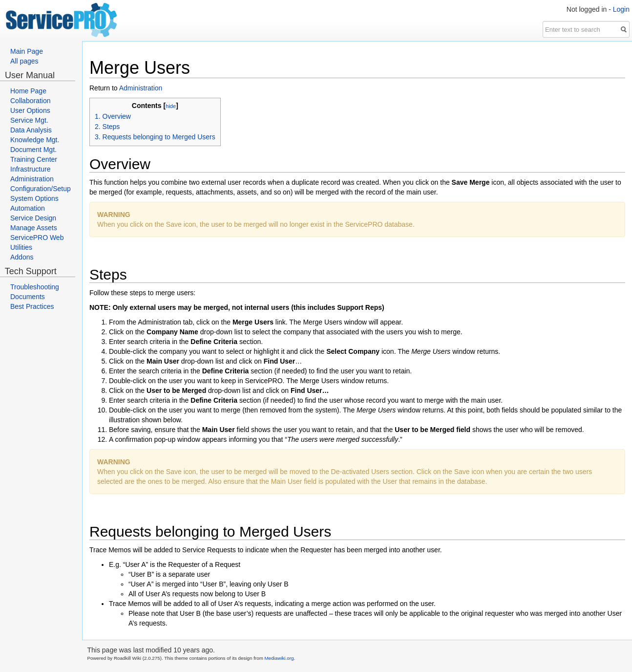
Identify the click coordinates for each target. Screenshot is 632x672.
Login (621, 9)
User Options (30, 110)
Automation (28, 208)
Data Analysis (31, 130)
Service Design (33, 218)
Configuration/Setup (41, 189)
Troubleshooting (35, 287)
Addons (22, 257)
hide (171, 106)
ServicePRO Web (37, 238)
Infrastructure (30, 169)
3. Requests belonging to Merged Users (155, 137)
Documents (28, 297)
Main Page (27, 51)
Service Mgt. (29, 120)
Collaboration (31, 101)
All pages (24, 61)
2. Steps (107, 127)
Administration (32, 179)
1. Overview (113, 116)
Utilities (21, 247)
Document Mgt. (33, 150)
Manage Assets (34, 228)
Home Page (28, 91)
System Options (34, 198)
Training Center (34, 159)
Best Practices (32, 306)
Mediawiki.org (279, 658)
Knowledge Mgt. (35, 140)
